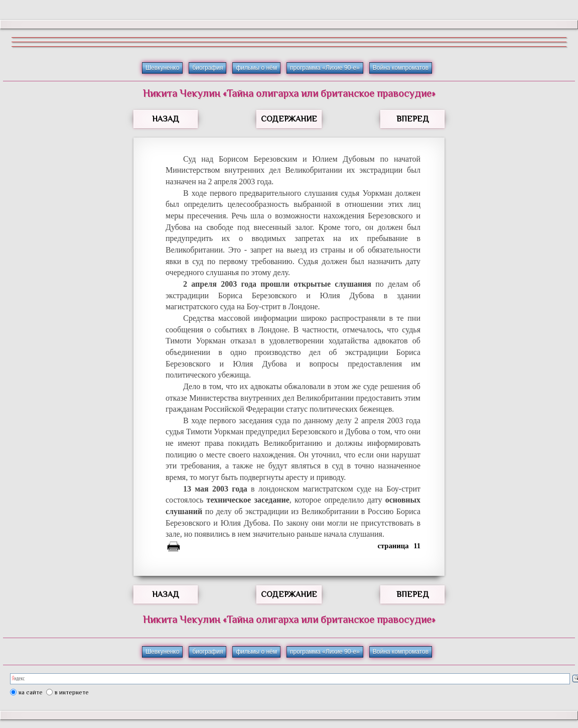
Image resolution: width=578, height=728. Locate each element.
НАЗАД (166, 119)
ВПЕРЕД (413, 119)
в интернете (72, 692)
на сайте (31, 692)
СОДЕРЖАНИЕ (289, 119)
